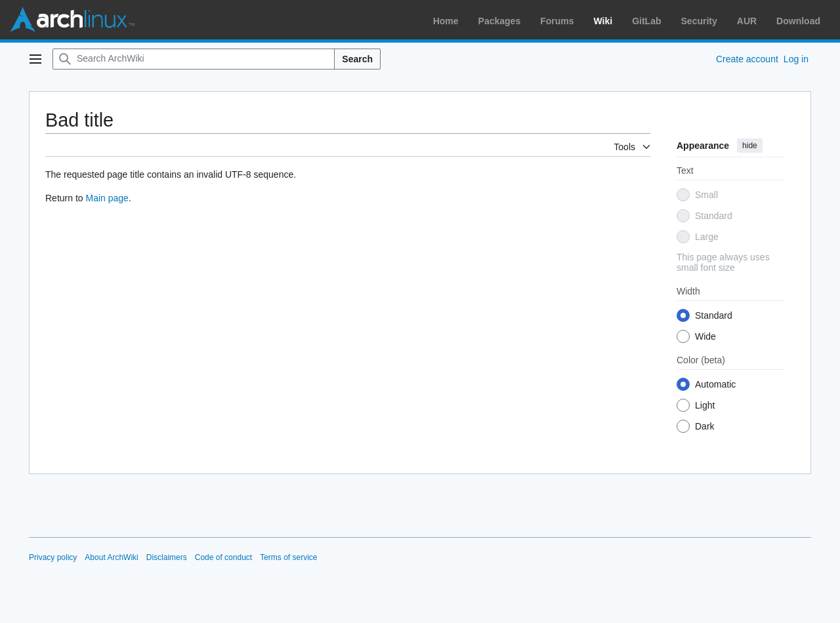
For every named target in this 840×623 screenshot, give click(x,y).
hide (750, 146)
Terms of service (288, 557)
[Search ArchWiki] (194, 59)
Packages (500, 21)
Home (446, 21)
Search (357, 59)
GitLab (646, 21)
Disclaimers (167, 557)
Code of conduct (223, 557)
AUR (747, 21)
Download (798, 21)
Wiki (603, 21)
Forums (557, 21)
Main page (107, 198)
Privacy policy (53, 557)
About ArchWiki (111, 557)
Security (699, 21)
